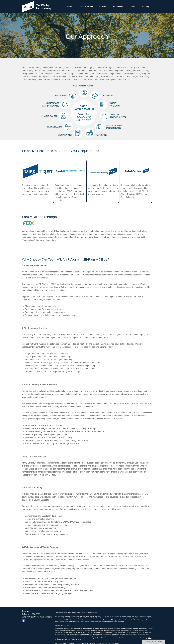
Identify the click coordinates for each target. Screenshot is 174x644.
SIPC (83, 640)
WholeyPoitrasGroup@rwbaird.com (37, 617)
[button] (71, 7)
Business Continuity (114, 643)
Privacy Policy (92, 643)
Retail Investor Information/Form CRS (77, 643)
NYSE (78, 640)
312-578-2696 (34, 614)
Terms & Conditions (60, 643)
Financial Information (102, 643)
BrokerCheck (94, 613)
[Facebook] (24, 621)
